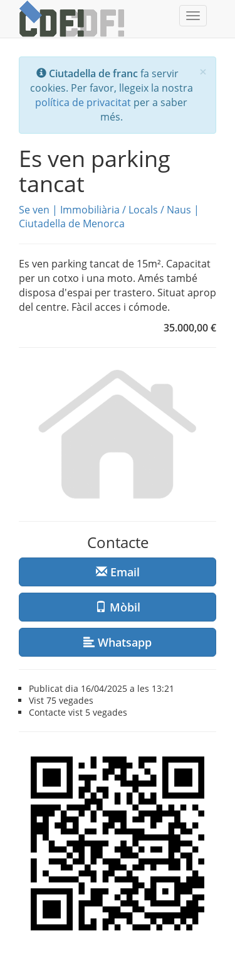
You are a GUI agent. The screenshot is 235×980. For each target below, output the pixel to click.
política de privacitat (83, 102)
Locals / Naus (160, 210)
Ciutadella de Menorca (72, 223)
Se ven (34, 210)
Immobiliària (90, 210)
